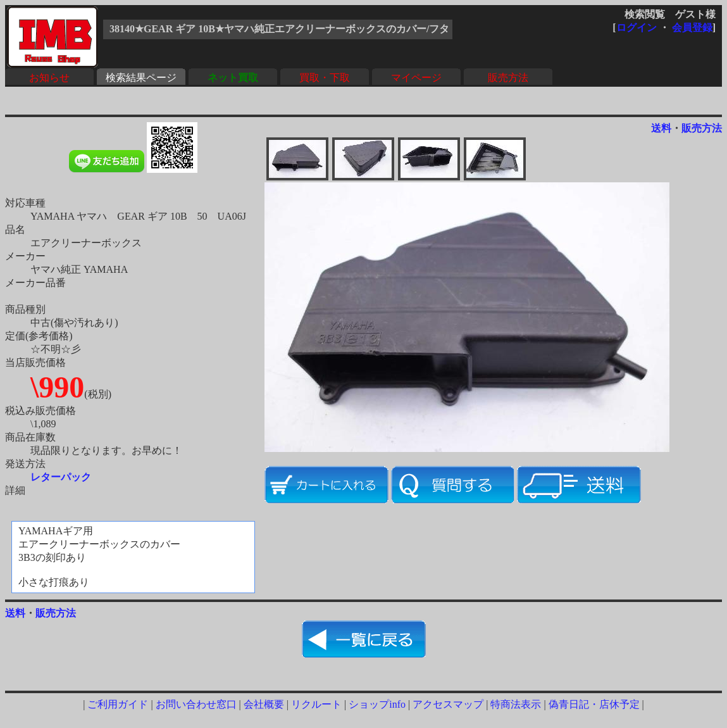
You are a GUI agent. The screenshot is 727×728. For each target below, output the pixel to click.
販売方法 (508, 78)
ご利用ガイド (118, 704)
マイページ (416, 78)
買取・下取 (325, 78)
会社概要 (264, 704)
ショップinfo (377, 704)
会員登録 (692, 28)
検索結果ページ (141, 78)
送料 (661, 128)
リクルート (316, 704)
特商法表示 (516, 704)
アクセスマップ (448, 704)
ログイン (637, 28)
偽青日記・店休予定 (594, 704)
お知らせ (49, 78)
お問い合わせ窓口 (196, 704)
